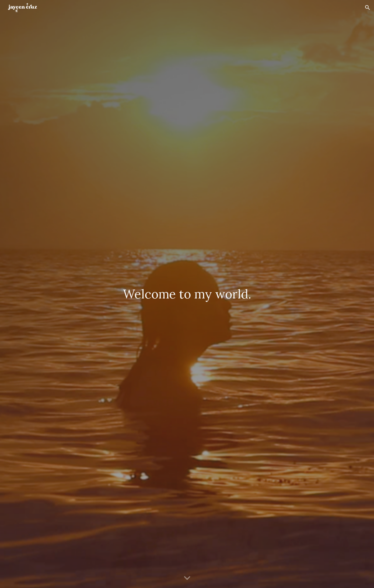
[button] (368, 8)
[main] (187, 294)
